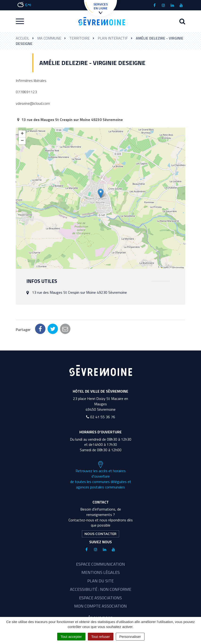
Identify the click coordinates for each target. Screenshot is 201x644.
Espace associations (100, 598)
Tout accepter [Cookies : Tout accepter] (71, 637)
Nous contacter (100, 534)
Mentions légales (101, 572)
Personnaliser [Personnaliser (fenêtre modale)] (130, 637)
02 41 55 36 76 (101, 417)
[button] (101, 193)
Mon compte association (100, 606)
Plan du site (100, 581)
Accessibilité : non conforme (101, 589)
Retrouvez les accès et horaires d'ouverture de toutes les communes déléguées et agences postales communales (101, 475)
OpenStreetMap (178, 268)
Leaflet (165, 268)
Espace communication (100, 564)
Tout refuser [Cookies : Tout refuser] (101, 637)
